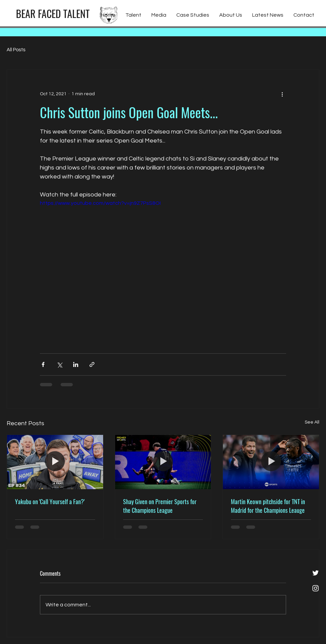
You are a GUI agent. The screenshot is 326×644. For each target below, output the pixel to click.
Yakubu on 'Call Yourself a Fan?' (50, 501)
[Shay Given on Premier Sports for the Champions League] (163, 462)
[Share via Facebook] (43, 364)
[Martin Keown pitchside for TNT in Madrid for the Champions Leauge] (271, 462)
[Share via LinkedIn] (76, 364)
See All (312, 422)
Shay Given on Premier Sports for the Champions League (160, 506)
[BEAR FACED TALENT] (53, 14)
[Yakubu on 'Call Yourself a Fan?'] (55, 462)
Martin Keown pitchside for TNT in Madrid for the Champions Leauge (268, 506)
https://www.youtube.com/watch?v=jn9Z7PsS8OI (100, 203)
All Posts (16, 50)
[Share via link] (92, 364)
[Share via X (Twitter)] (59, 364)
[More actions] (282, 94)
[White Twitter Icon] (316, 573)
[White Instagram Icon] (316, 588)
